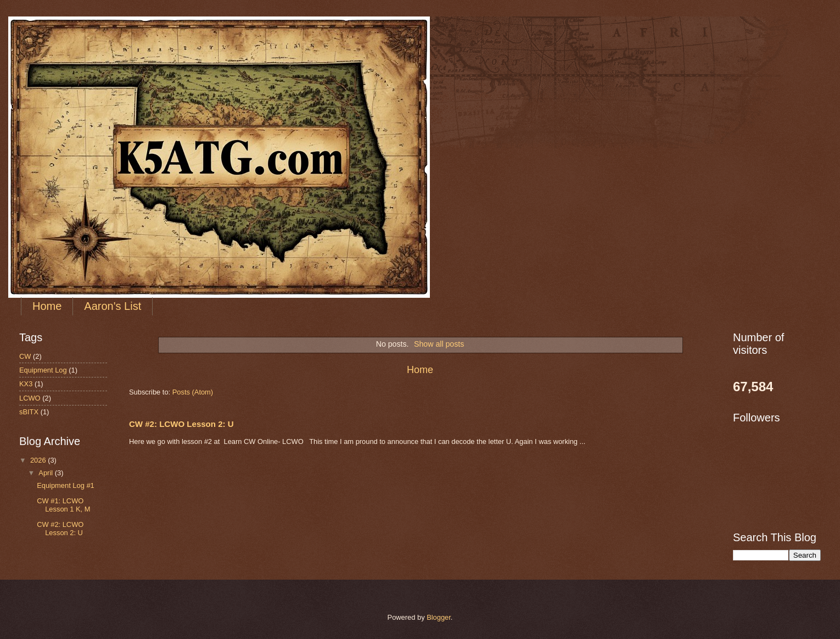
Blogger (439, 617)
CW (25, 356)
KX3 (26, 384)
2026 (39, 460)
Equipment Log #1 (66, 485)
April (46, 473)
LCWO (30, 398)
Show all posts (439, 344)
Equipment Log (43, 370)
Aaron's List (113, 306)
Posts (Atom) (193, 392)
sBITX (29, 412)
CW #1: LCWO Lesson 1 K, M (63, 505)
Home (47, 306)
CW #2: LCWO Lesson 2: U (181, 424)
